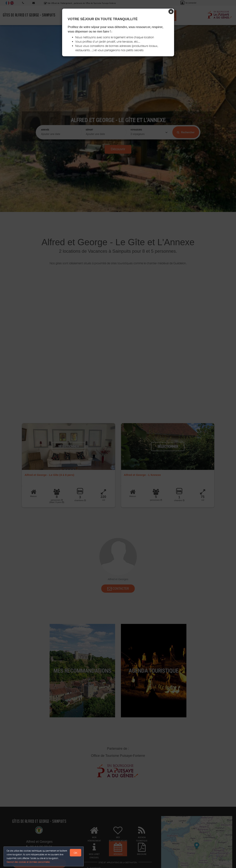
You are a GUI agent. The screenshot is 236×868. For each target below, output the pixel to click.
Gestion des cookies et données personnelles (28, 862)
